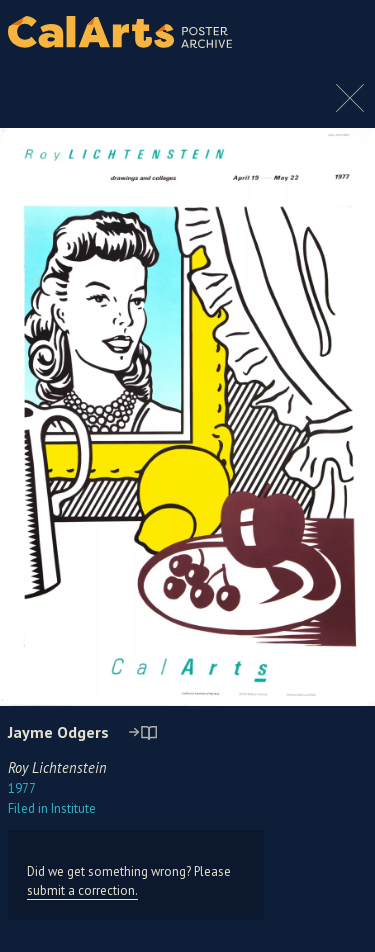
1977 (22, 788)
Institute (52, 808)
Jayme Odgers (58, 732)
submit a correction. (82, 890)
